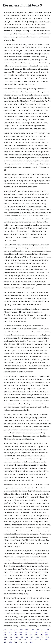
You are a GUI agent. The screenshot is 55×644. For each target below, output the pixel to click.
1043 (11, 637)
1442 (36, 632)
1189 (37, 637)
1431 (5, 637)
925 (27, 637)
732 (16, 642)
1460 (32, 630)
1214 (47, 632)
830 (21, 632)
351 (32, 637)
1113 (10, 640)
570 (5, 635)
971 (25, 640)
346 (21, 642)
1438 (17, 637)
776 (5, 640)
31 (15, 640)
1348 (47, 637)
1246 (47, 635)
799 (16, 635)
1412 (43, 630)
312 (26, 632)
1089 (10, 642)
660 (38, 630)
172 (5, 630)
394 (41, 640)
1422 (36, 635)
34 (42, 637)
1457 (16, 630)
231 (10, 632)
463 (5, 642)
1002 (27, 630)
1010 (10, 630)
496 (31, 635)
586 (21, 630)
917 (41, 632)
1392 (46, 640)
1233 (36, 640)
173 (5, 632)
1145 (30, 640)
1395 (31, 642)
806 (48, 630)
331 (31, 632)
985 (20, 640)
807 (21, 635)
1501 (15, 632)
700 (41, 635)
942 (26, 635)
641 (26, 642)
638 (22, 637)
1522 (10, 635)
